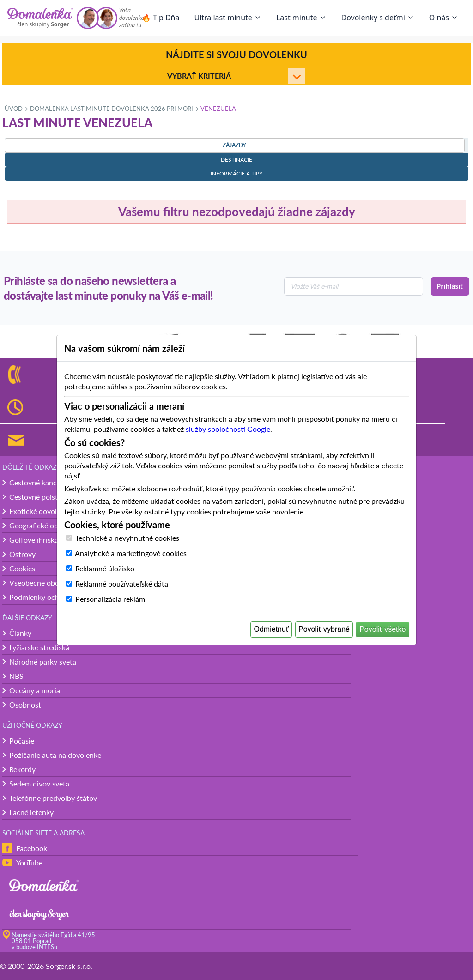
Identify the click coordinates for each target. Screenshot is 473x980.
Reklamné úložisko (105, 568)
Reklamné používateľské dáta (122, 584)
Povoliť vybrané (324, 629)
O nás (444, 18)
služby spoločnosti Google (228, 429)
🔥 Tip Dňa (161, 18)
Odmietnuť (271, 629)
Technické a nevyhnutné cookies (127, 538)
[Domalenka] (40, 18)
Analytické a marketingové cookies (131, 553)
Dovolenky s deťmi (378, 18)
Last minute (301, 18)
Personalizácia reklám (110, 599)
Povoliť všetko (382, 629)
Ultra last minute (227, 18)
